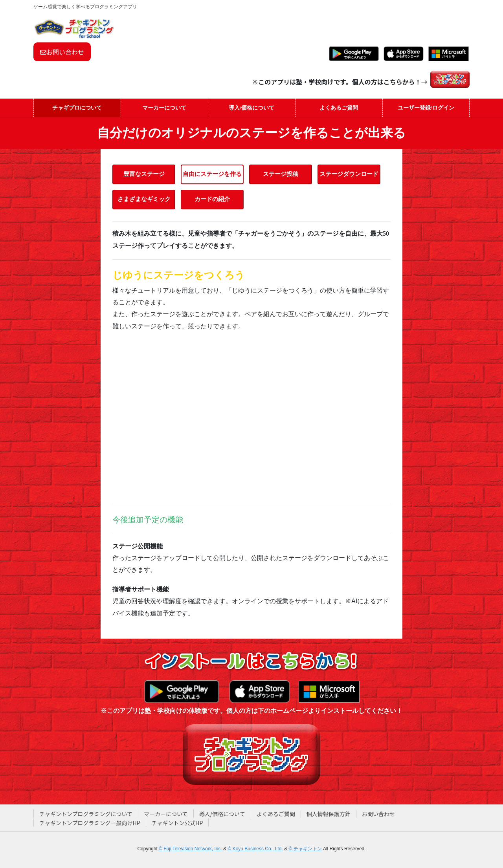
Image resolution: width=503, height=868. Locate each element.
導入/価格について (222, 814)
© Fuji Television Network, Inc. (190, 849)
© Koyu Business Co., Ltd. (255, 849)
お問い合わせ (62, 52)
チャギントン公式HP (177, 823)
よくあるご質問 (276, 814)
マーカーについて (166, 814)
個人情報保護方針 (329, 814)
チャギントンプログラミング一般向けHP (90, 823)
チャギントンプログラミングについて (86, 814)
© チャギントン (305, 849)
